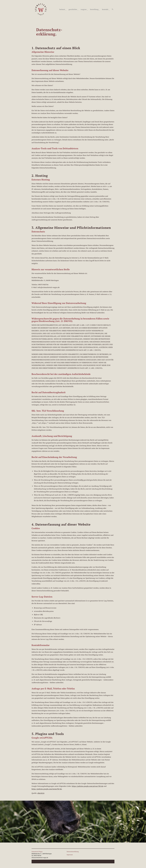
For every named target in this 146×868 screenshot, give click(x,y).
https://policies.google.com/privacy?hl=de (88, 786)
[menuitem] (63, 9)
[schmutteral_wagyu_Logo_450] (41, 9)
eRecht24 (41, 793)
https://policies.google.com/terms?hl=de (47, 789)
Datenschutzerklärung (73, 852)
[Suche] (113, 9)
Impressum (70, 855)
